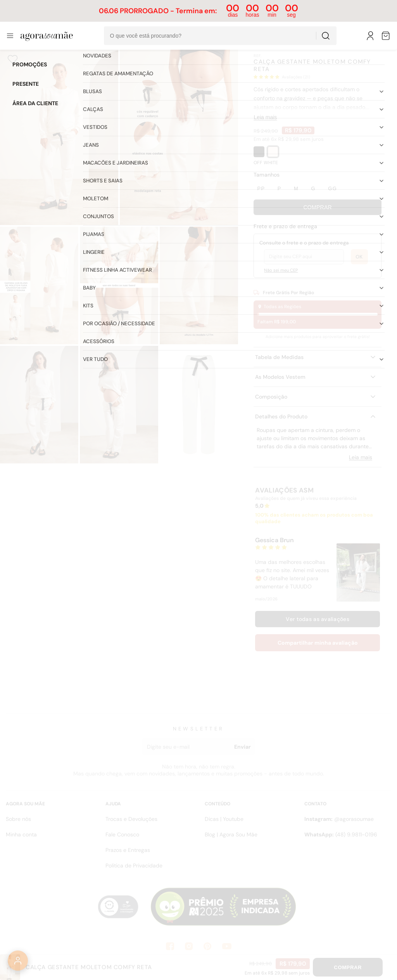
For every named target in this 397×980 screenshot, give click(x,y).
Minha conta (21, 834)
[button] (318, 77)
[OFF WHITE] (273, 152)
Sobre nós (18, 819)
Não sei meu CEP (281, 270)
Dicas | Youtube (224, 819)
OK (359, 257)
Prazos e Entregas (128, 850)
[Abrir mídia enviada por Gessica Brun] (358, 572)
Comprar (318, 207)
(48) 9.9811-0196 (341, 834)
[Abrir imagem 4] (119, 285)
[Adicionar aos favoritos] (13, 59)
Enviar (243, 747)
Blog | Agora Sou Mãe (231, 834)
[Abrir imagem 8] (199, 405)
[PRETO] (259, 152)
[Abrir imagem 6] (39, 405)
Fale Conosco (122, 834)
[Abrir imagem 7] (119, 405)
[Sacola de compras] (386, 36)
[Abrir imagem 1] (59, 136)
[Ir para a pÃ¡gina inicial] (47, 36)
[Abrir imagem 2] (179, 136)
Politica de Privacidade (134, 866)
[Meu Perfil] (371, 36)
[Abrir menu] (10, 36)
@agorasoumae (339, 819)
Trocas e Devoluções (131, 819)
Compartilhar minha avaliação (318, 643)
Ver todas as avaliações (317, 619)
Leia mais (265, 117)
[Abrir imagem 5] (199, 285)
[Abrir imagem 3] (39, 285)
